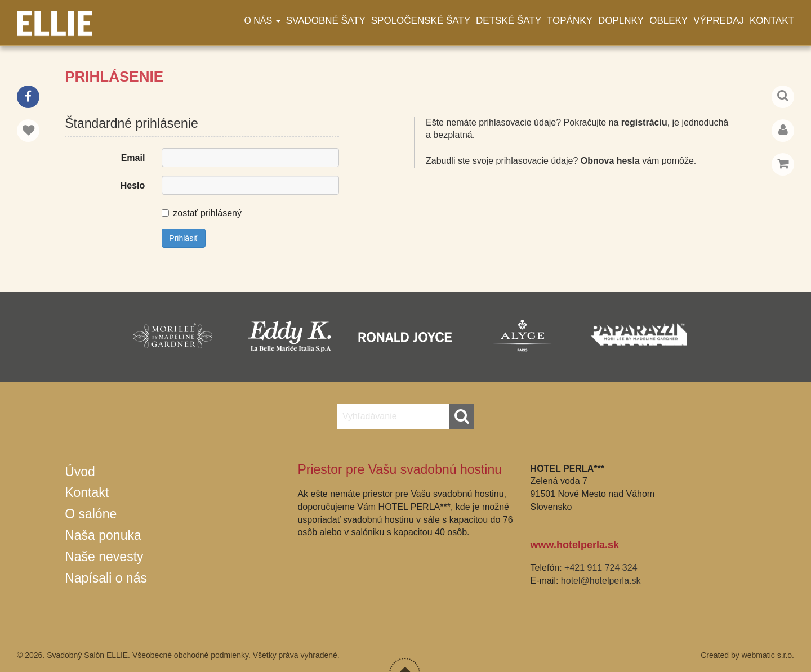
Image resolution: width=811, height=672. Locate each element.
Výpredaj (719, 21)
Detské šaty (509, 21)
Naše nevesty (104, 557)
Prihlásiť (183, 238)
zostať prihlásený (202, 213)
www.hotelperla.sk (575, 545)
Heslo (133, 185)
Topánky (570, 21)
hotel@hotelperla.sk (601, 581)
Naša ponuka (103, 535)
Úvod (80, 472)
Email (133, 158)
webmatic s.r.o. (768, 655)
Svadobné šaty (326, 21)
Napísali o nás (106, 578)
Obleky (669, 21)
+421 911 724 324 (601, 568)
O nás (262, 21)
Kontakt (772, 21)
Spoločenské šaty (421, 21)
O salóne (91, 514)
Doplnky (621, 21)
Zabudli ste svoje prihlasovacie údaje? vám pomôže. (561, 161)
